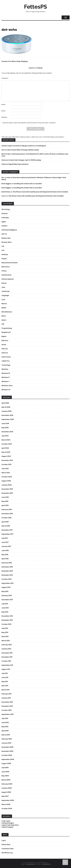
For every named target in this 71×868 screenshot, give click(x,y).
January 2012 (6, 649)
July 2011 (5, 673)
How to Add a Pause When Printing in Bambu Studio (20, 150)
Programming (7, 328)
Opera (4, 320)
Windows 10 (6, 373)
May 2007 (5, 796)
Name (4, 104)
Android (4, 214)
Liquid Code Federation (10, 825)
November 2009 (7, 751)
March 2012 (6, 641)
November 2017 (7, 530)
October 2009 (7, 755)
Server (4, 345)
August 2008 (6, 792)
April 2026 (5, 403)
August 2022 (6, 456)
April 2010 (5, 731)
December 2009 (7, 747)
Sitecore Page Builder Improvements (15, 164)
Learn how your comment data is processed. (47, 137)
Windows (5, 369)
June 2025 (5, 424)
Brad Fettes (6, 192)
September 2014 (8, 583)
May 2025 (5, 428)
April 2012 (5, 637)
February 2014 (7, 596)
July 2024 (5, 436)
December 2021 (7, 460)
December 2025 (7, 415)
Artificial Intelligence (9, 230)
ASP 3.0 (4, 234)
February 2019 (7, 510)
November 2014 (7, 575)
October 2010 (7, 710)
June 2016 (5, 550)
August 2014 (6, 587)
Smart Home (6, 357)
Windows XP (6, 390)
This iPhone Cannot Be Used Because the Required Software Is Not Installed (40, 192)
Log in (4, 840)
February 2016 (7, 563)
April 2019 (5, 505)
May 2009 (5, 776)
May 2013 (5, 612)
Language (5, 295)
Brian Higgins (6, 184)
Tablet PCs (6, 361)
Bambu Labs (6, 238)
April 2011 (5, 686)
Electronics (6, 267)
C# (3, 246)
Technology (6, 365)
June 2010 (5, 723)
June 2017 (5, 542)
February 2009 (7, 784)
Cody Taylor (6, 821)
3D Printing (6, 209)
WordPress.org (7, 853)
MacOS (4, 304)
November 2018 (7, 514)
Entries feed (6, 845)
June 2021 (5, 469)
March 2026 (6, 407)
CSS (3, 250)
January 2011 (6, 698)
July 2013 (5, 604)
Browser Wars (7, 242)
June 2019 (5, 497)
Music (4, 316)
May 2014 (5, 591)
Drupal (4, 259)
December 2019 (7, 489)
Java (3, 287)
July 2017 (5, 538)
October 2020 (7, 477)
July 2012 (5, 628)
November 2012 (7, 620)
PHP (3, 324)
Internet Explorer (8, 279)
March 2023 (6, 452)
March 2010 (6, 735)
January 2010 (6, 743)
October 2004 (7, 809)
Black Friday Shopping (15, 61)
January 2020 (7, 485)
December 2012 (7, 616)
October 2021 (6, 464)
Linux (3, 300)
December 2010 (7, 702)
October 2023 (7, 444)
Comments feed (7, 849)
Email (4, 111)
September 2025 (8, 419)
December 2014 (7, 571)
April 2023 (5, 448)
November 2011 (7, 657)
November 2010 (7, 706)
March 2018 (6, 526)
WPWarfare (31, 864)
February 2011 (6, 694)
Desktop (5, 254)
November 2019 (7, 493)
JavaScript (6, 291)
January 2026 (7, 411)
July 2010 (5, 718)
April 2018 (5, 522)
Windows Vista (7, 386)
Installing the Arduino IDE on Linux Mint (28, 184)
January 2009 (7, 788)
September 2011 (7, 665)
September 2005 (8, 800)
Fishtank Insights (8, 823)
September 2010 (8, 714)
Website (4, 117)
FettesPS (35, 7)
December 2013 (7, 600)
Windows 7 (5, 381)
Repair (4, 336)
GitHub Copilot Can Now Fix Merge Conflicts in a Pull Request (24, 146)
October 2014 (7, 579)
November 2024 (7, 432)
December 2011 (7, 653)
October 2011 (6, 661)
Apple (4, 222)
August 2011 (6, 669)
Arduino (4, 226)
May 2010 (5, 727)
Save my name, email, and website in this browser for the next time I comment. (30, 123)
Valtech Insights (8, 827)
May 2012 (5, 632)
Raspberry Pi (6, 332)
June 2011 (5, 677)
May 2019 (5, 501)
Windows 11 (6, 377)
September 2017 (7, 534)
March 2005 (6, 804)
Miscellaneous (7, 312)
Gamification (6, 275)
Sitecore (5, 349)
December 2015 (7, 567)
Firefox (4, 271)
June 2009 (5, 772)
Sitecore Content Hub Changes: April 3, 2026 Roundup (21, 160)
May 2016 (5, 555)
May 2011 (5, 682)
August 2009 (6, 763)
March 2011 (5, 690)
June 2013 (5, 608)
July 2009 (5, 768)
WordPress (47, 864)
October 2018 (6, 518)
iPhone (4, 283)
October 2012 (6, 624)
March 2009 (6, 780)
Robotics (5, 340)
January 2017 (6, 546)
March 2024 (6, 440)
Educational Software (10, 263)
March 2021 (6, 473)
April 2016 (5, 559)
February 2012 (7, 645)
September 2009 (8, 759)
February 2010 (7, 739)
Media (4, 308)
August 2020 (6, 481)
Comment (5, 78)
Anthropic (5, 218)
